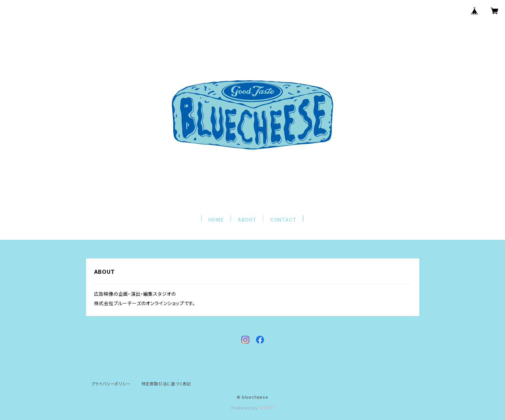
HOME (216, 220)
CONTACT (283, 220)
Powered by (253, 408)
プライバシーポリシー (111, 384)
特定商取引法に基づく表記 (166, 384)
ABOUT (247, 220)
